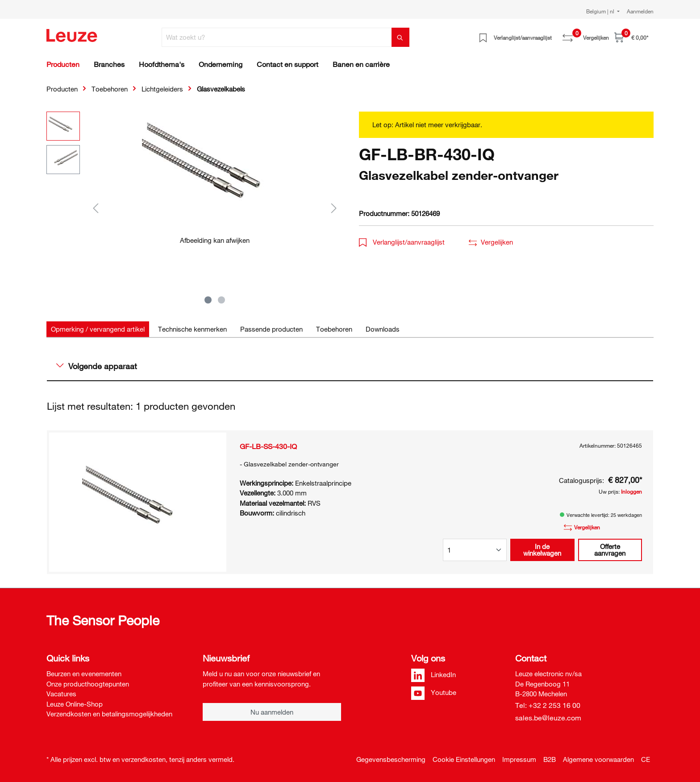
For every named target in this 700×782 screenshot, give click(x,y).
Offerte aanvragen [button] (610, 550)
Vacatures (61, 694)
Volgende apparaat (97, 366)
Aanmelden (640, 11)
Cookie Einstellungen (464, 759)
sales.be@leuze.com (548, 718)
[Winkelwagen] (631, 37)
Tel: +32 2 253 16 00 (548, 705)
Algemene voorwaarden (598, 759)
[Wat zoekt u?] (277, 37)
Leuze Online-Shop (75, 704)
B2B (550, 759)
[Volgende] (334, 208)
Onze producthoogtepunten (88, 684)
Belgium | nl (601, 11)
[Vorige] (96, 208)
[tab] (98, 329)
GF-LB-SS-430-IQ (268, 446)
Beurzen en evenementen (84, 674)
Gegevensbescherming (391, 759)
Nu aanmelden (272, 712)
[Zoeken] (400, 37)
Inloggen (631, 491)
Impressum (519, 759)
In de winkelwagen (542, 550)
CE (646, 759)
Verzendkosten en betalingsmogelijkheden (109, 714)
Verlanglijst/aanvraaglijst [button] (402, 242)
